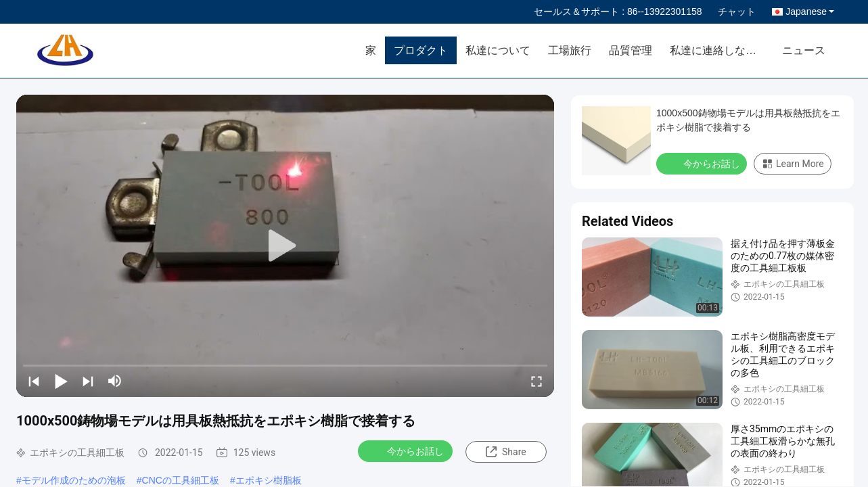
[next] (88, 381)
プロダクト (421, 50)
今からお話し (407, 450)
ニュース (804, 50)
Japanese (810, 11)
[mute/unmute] (115, 381)
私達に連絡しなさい (718, 50)
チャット (737, 11)
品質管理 (631, 50)
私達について (498, 50)
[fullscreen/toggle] (536, 381)
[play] (285, 246)
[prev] (34, 381)
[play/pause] (61, 381)
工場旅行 (570, 50)
